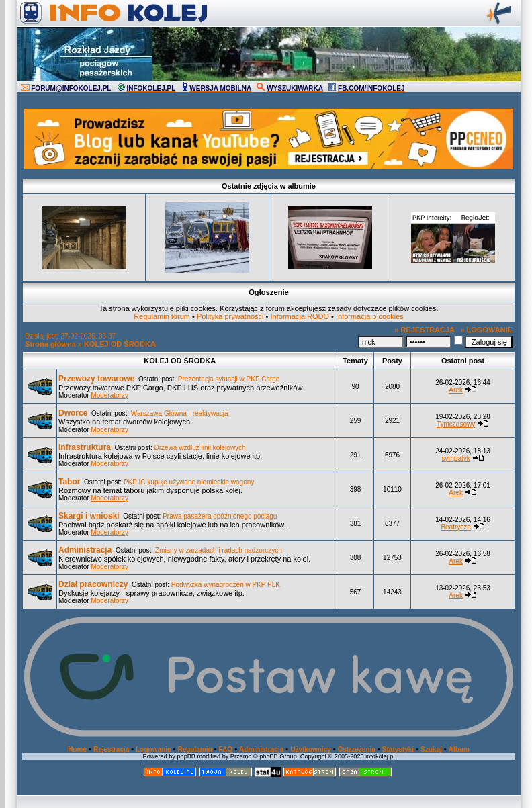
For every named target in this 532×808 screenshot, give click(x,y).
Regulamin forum (162, 316)
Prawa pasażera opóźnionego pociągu (220, 516)
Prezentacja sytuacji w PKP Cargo (229, 379)
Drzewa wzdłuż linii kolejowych (200, 448)
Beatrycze (455, 527)
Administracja (85, 550)
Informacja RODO (300, 316)
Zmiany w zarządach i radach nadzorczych (219, 550)
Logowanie (153, 749)
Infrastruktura (85, 447)
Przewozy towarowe (96, 379)
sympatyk (455, 458)
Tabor (69, 482)
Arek (456, 390)
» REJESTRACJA (425, 330)
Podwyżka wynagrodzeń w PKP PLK (226, 585)
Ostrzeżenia (357, 749)
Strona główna (50, 344)
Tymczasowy (456, 424)
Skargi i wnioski (89, 516)
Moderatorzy (109, 395)
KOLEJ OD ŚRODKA (120, 344)
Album (459, 749)
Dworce (73, 413)
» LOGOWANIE (486, 330)
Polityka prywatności (230, 316)
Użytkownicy (311, 749)
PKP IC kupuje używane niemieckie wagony (189, 482)
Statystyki (398, 749)
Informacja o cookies (370, 316)
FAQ (226, 749)
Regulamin (194, 749)
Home (77, 749)
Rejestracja (111, 749)
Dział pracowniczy (93, 584)
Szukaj (431, 749)
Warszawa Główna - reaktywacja (180, 413)
